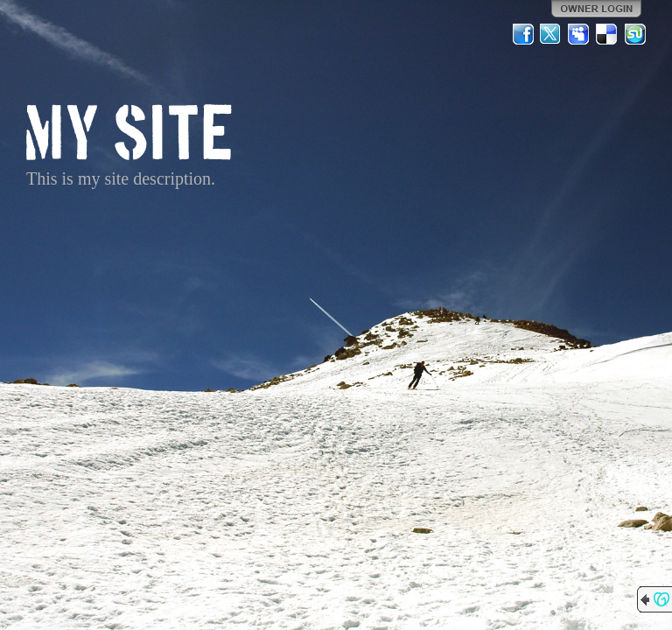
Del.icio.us (607, 34)
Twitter (551, 34)
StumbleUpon (635, 34)
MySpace (579, 34)
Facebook (523, 34)
